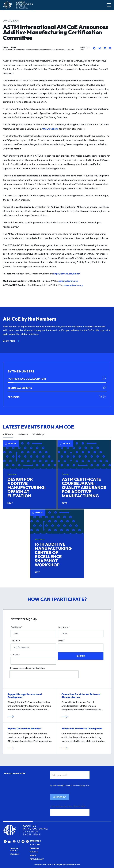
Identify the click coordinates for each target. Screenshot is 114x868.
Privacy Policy (85, 785)
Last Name (64, 627)
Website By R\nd (75, 865)
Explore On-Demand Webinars (25, 728)
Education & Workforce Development (82, 728)
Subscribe (60, 797)
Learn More (9, 341)
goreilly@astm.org (68, 281)
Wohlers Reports (15, 849)
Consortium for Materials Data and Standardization (81, 696)
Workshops (38, 434)
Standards (35, 841)
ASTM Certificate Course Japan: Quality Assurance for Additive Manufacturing (84, 487)
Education (35, 845)
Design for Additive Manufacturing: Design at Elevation (26, 487)
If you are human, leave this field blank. (28, 668)
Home (5, 47)
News (14, 47)
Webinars (23, 434)
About (33, 855)
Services (34, 852)
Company (15, 654)
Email (61, 641)
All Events (8, 434)
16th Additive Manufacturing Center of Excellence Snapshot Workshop (53, 554)
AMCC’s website (50, 129)
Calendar (35, 848)
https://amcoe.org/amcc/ (67, 274)
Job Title (15, 641)
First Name (16, 627)
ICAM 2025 (15, 854)
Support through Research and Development (25, 696)
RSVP (10, 503)
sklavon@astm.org (73, 285)
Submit (81, 656)
